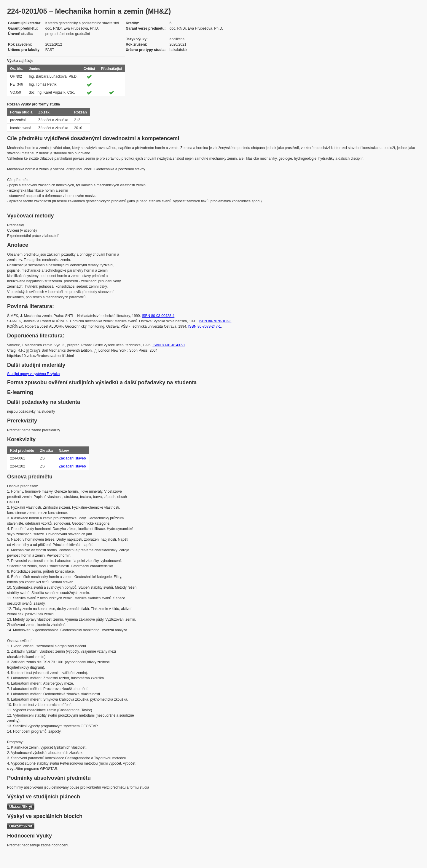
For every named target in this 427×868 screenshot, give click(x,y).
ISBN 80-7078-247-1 (205, 326)
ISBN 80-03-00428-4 (158, 316)
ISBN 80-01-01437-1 (169, 345)
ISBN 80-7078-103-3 (215, 321)
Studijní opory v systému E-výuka (33, 374)
